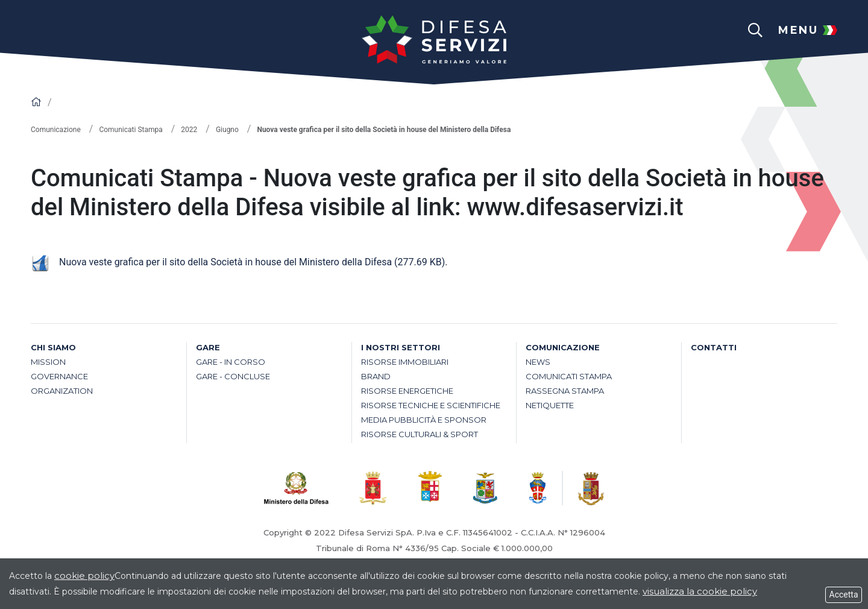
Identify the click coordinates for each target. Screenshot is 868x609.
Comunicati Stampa (131, 130)
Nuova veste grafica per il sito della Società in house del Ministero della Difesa (238, 262)
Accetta (844, 595)
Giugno (227, 130)
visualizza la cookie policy (700, 591)
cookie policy (84, 576)
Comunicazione (56, 130)
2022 (189, 130)
